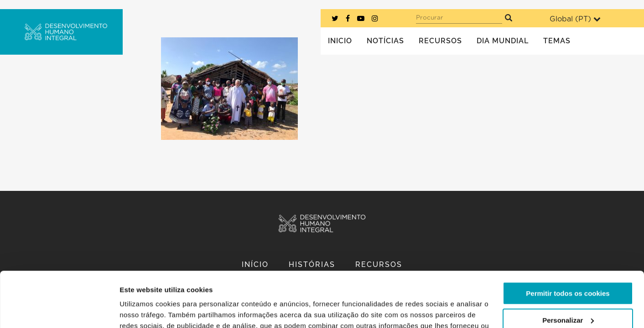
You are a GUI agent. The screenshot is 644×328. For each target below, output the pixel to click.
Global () (575, 19)
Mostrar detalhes (147, 310)
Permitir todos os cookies (568, 242)
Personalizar (568, 268)
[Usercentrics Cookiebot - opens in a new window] (59, 310)
